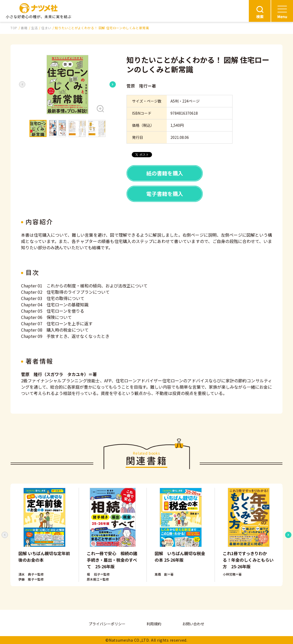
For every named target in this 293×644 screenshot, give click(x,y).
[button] (67, 85)
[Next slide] (113, 84)
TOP (14, 28)
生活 (34, 28)
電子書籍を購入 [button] (165, 194)
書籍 (24, 28)
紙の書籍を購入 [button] (165, 173)
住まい (46, 28)
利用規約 (154, 624)
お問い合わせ (193, 624)
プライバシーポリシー (107, 624)
